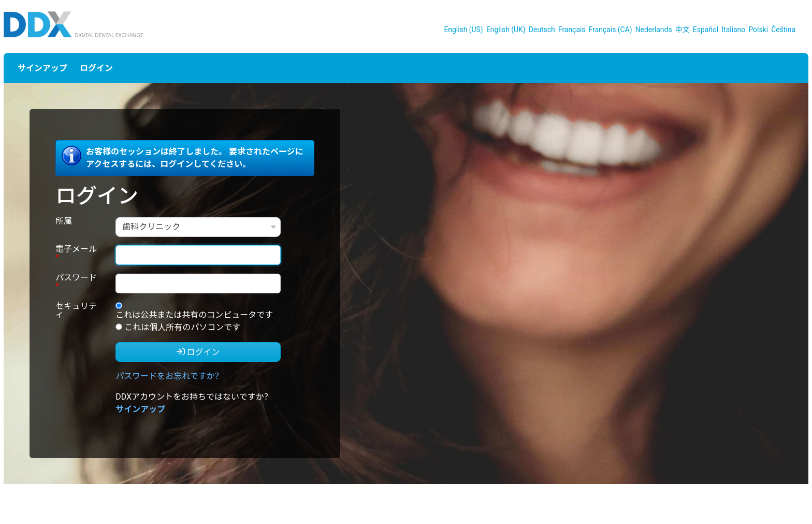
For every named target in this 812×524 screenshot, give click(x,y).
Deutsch (542, 30)
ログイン (96, 68)
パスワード (76, 282)
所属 (64, 222)
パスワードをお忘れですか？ (169, 376)
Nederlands (654, 30)
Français (572, 30)
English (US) (463, 30)
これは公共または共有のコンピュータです (194, 315)
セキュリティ (76, 311)
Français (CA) (611, 30)
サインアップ (42, 68)
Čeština (783, 30)
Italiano (733, 30)
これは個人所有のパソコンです (182, 327)
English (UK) (506, 30)
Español (706, 30)
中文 (683, 30)
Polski (758, 30)
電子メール (76, 254)
